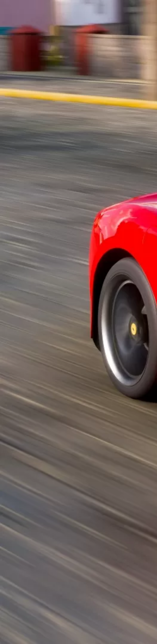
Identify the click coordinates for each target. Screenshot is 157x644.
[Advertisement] (54, 51)
